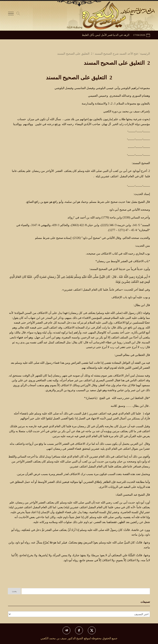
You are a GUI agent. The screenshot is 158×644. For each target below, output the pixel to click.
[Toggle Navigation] (11, 14)
